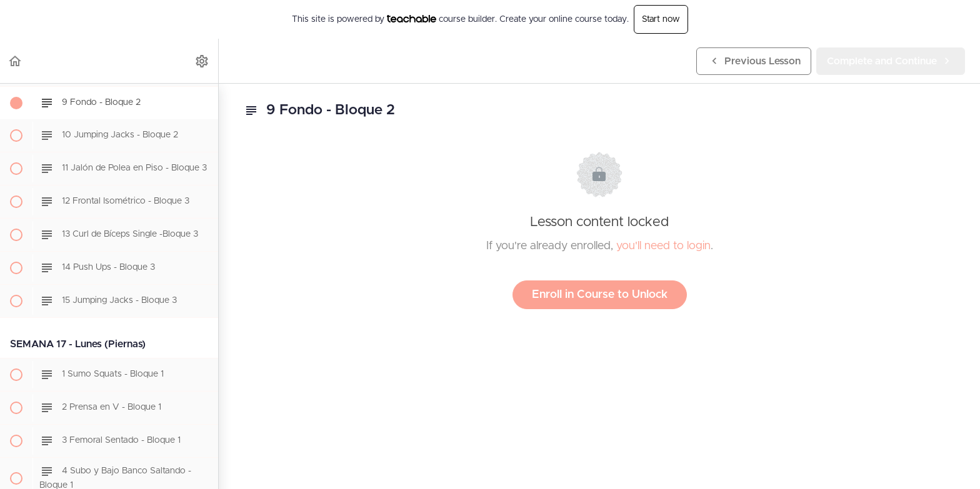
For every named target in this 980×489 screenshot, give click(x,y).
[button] (16, 61)
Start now (661, 19)
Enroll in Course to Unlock (600, 295)
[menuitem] (202, 61)
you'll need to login (663, 246)
